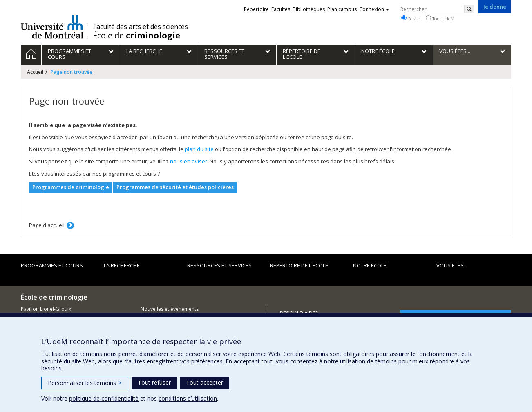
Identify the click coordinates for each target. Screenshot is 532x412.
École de (136, 36)
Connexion (374, 9)
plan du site (199, 149)
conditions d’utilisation (188, 398)
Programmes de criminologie (71, 187)
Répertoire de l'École (299, 265)
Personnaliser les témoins (85, 383)
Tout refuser (154, 382)
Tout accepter (205, 382)
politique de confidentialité (104, 398)
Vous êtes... (452, 265)
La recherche (122, 265)
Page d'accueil (47, 225)
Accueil (35, 72)
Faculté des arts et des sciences (141, 27)
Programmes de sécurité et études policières (175, 187)
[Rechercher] (469, 9)
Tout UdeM (440, 18)
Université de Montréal (52, 27)
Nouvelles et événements (170, 309)
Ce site (411, 18)
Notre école (370, 265)
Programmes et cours (52, 265)
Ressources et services (219, 265)
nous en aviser (189, 161)
